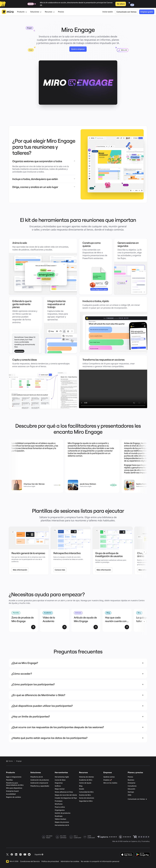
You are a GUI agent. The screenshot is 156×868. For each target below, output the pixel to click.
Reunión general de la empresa (28, 553)
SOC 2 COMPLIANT (78, 837)
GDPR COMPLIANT (91, 837)
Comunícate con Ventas (126, 12)
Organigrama (60, 810)
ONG (129, 795)
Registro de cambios (14, 797)
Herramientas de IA (62, 825)
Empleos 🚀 (108, 780)
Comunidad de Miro (86, 792)
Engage (19, 761)
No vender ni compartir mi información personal (100, 861)
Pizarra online (60, 807)
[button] (78, 83)
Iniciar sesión (108, 12)
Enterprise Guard (12, 791)
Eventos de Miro (85, 795)
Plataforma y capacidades (40, 786)
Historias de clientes (86, 777)
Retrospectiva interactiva (67, 553)
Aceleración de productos (40, 780)
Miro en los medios (110, 783)
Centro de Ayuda (85, 783)
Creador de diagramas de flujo (66, 798)
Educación (131, 789)
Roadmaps (59, 816)
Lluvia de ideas (60, 780)
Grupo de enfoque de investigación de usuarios (109, 555)
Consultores (132, 786)
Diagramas (59, 783)
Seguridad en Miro (86, 801)
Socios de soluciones (87, 798)
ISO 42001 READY (49, 837)
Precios (61, 12)
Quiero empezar (78, 49)
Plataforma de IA (37, 777)
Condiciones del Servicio (30, 861)
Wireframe (59, 804)
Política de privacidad (50, 861)
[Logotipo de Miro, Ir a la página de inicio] (8, 12)
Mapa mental (60, 789)
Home (9, 761)
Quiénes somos (109, 777)
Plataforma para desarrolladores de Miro (15, 784)
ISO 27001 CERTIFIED (63, 837)
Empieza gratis (147, 12)
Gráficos (58, 786)
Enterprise (132, 783)
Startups (131, 792)
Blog (81, 786)
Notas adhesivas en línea (64, 792)
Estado (82, 789)
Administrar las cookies (70, 861)
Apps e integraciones (14, 777)
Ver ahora (121, 4)
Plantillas (9, 780)
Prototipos (59, 801)
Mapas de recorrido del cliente (66, 795)
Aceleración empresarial (39, 783)
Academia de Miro (86, 780)
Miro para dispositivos (14, 788)
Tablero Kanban (60, 819)
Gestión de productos (63, 813)
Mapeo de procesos (62, 822)
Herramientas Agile (62, 777)
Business (131, 780)
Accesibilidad (11, 794)
